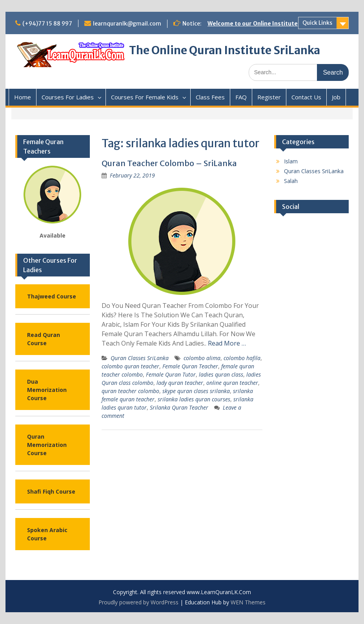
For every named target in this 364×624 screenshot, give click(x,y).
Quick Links (317, 23)
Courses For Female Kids (145, 97)
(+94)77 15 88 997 (47, 24)
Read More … (227, 343)
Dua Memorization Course (47, 390)
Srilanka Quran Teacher (179, 407)
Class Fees (210, 97)
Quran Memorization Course (47, 445)
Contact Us (306, 97)
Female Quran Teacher (190, 366)
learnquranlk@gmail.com (127, 24)
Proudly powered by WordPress (138, 602)
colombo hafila (242, 358)
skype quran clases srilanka (196, 391)
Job (336, 97)
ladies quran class (221, 374)
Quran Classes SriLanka (140, 358)
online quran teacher (232, 383)
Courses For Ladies (68, 97)
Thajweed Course (52, 296)
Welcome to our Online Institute (253, 24)
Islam (291, 161)
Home (23, 97)
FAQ (241, 97)
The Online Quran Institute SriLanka (225, 50)
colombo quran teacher (130, 366)
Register (269, 97)
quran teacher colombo (130, 391)
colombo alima (202, 358)
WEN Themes (248, 602)
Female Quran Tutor (171, 374)
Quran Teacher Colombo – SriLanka (169, 163)
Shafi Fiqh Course (51, 491)
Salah (291, 181)
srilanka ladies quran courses (194, 399)
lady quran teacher (180, 383)
